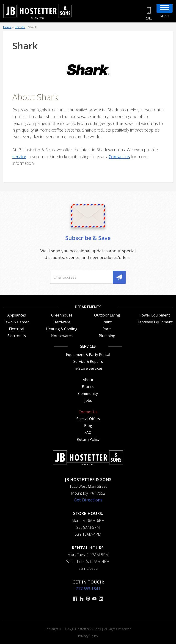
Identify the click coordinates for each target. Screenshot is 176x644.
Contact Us (88, 412)
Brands (20, 27)
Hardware (62, 322)
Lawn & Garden (16, 322)
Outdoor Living (107, 315)
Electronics (17, 336)
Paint (107, 322)
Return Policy (88, 439)
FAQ (88, 432)
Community (88, 394)
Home (7, 27)
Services (88, 346)
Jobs (88, 400)
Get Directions (88, 500)
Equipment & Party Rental (88, 355)
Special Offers (88, 419)
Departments (88, 307)
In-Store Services (88, 368)
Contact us (119, 157)
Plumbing (107, 336)
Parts (107, 329)
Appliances (17, 315)
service (19, 157)
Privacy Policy (88, 636)
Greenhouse (62, 315)
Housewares (62, 336)
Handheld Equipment (155, 322)
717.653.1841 (88, 589)
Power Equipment (155, 315)
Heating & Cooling (62, 329)
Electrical (16, 329)
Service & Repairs (88, 361)
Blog (88, 426)
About (88, 380)
